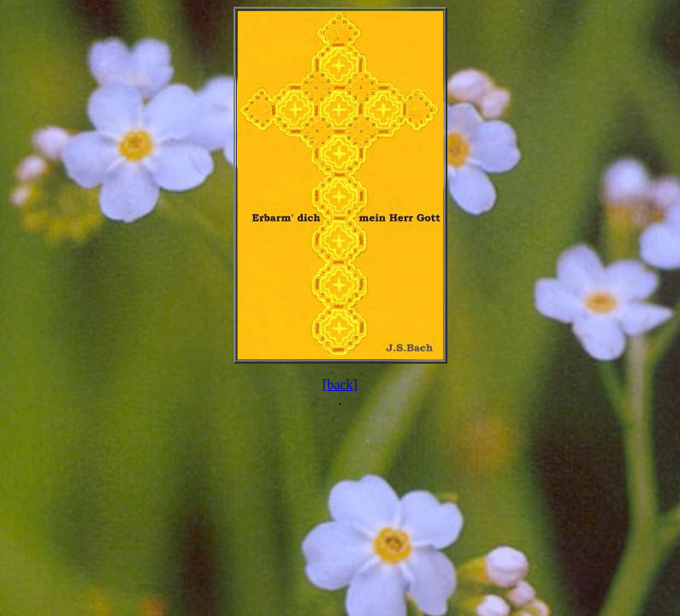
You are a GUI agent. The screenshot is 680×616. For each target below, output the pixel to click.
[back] (340, 385)
